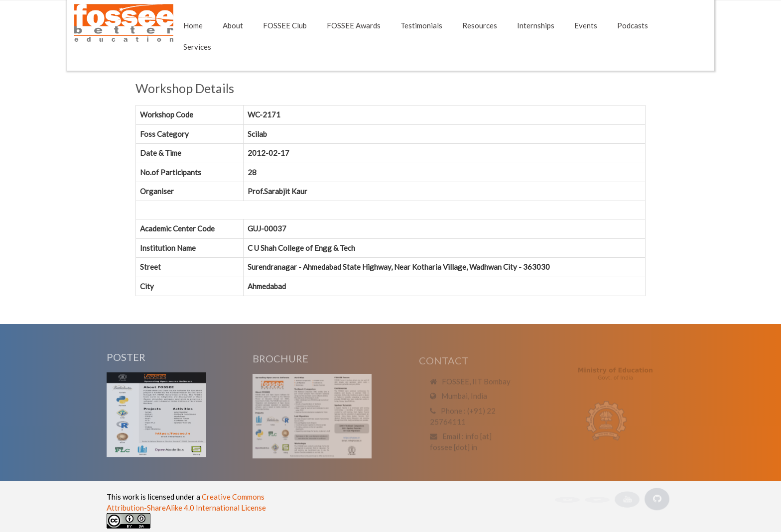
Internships (536, 25)
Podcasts (633, 25)
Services (197, 47)
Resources (480, 25)
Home (193, 25)
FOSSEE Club (285, 25)
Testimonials (421, 25)
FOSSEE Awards (354, 25)
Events (586, 25)
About (233, 25)
